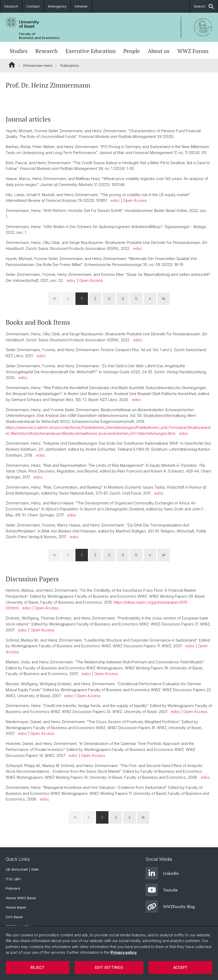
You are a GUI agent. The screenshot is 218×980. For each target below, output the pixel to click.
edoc (115, 200)
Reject (37, 967)
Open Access (135, 200)
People (132, 51)
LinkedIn (162, 873)
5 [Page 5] (136, 298)
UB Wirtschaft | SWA (22, 869)
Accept (180, 967)
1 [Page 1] (82, 298)
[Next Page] (150, 299)
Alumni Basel (16, 907)
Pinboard (13, 888)
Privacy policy (124, 952)
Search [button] (204, 6)
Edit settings (109, 967)
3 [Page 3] (109, 298)
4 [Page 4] (123, 298)
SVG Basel (14, 917)
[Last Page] (164, 299)
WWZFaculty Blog (170, 906)
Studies (19, 51)
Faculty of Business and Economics (39, 36)
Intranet (81, 6)
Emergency (57, 6)
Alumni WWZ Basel (21, 898)
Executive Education (91, 51)
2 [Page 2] (95, 298)
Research (46, 51)
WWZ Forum (193, 51)
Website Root (12, 65)
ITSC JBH (13, 879)
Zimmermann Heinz (38, 66)
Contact (33, 6)
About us (159, 51)
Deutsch (11, 6)
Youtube (162, 890)
